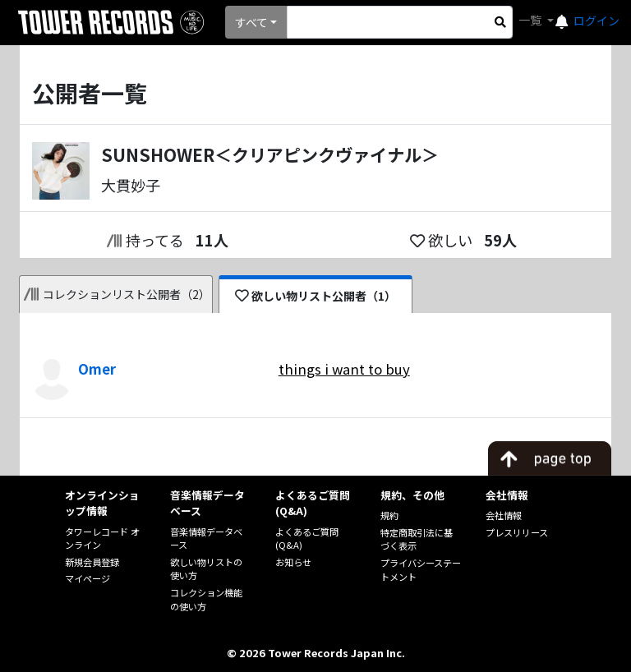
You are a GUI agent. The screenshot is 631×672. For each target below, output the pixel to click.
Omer (97, 369)
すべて (251, 22)
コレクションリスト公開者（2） (117, 294)
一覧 (531, 20)
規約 (389, 515)
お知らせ (293, 562)
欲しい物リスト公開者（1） (316, 296)
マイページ (88, 578)
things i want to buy (344, 369)
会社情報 (504, 515)
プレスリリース (517, 532)
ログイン (596, 21)
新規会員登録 (92, 562)
